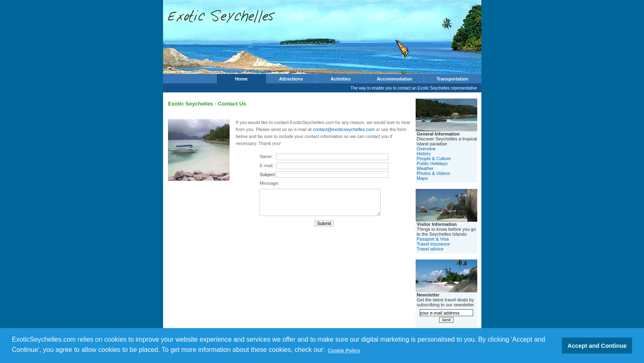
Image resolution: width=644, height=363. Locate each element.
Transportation (452, 79)
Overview (426, 149)
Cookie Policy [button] (344, 351)
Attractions (291, 79)
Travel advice (430, 249)
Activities (341, 79)
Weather (425, 168)
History (424, 154)
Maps (422, 178)
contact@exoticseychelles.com (344, 129)
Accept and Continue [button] (597, 346)
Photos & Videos (434, 173)
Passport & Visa (433, 239)
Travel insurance (434, 244)
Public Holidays (432, 163)
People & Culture (434, 159)
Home (241, 79)
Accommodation (394, 79)
